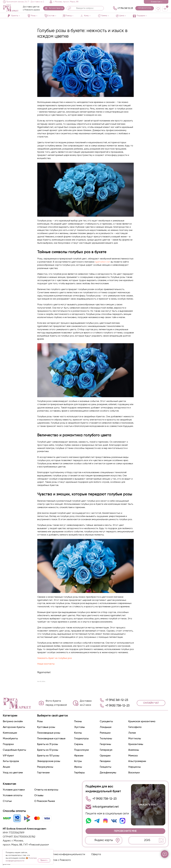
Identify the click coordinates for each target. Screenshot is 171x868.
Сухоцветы (106, 721)
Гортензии (43, 773)
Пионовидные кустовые (51, 739)
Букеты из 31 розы (48, 744)
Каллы (78, 733)
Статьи (7, 801)
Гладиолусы (81, 739)
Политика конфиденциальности (66, 854)
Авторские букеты (14, 727)
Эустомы (79, 727)
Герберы (79, 773)
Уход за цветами (13, 773)
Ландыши (106, 727)
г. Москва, (18, 841)
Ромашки (105, 733)
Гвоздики (105, 761)
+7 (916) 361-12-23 (117, 700)
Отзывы (39, 795)
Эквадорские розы (49, 761)
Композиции (10, 733)
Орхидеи (105, 756)
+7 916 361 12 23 (125, 8)
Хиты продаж (11, 761)
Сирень (79, 744)
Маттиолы (135, 739)
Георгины (105, 744)
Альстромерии (137, 761)
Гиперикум (106, 750)
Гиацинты (105, 767)
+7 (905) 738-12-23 (117, 706)
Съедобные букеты (14, 750)
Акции (6, 767)
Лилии (132, 733)
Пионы (78, 721)
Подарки (8, 744)
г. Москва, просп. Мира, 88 (66, 2)
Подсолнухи (81, 750)
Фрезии (79, 756)
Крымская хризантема (142, 721)
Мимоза (133, 756)
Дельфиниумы (108, 773)
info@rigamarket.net (106, 807)
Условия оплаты (13, 795)
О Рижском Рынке (45, 801)
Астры (78, 761)
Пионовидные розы (49, 733)
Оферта (96, 854)
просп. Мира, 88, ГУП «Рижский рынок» (26, 845)
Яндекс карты (104, 840)
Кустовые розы (46, 727)
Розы (40, 721)
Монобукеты (10, 739)
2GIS (147, 840)
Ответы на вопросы (46, 790)
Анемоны (134, 750)
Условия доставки (14, 790)
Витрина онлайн (13, 721)
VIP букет (8, 756)
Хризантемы (136, 744)
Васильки (134, 773)
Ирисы (78, 767)
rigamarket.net (102, 262)
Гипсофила (135, 727)
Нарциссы (134, 767)
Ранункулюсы (45, 767)
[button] (54, 8)
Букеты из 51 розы (48, 750)
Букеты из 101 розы (48, 756)
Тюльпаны (106, 739)
